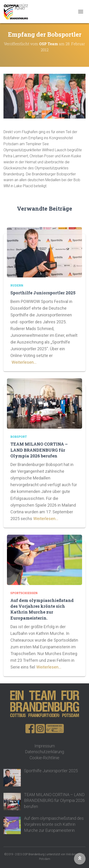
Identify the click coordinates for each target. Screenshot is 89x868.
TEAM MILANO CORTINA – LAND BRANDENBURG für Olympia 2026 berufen (39, 450)
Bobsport (19, 437)
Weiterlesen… (24, 362)
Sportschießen (24, 593)
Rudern (17, 285)
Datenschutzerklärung (44, 752)
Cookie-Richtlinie (44, 758)
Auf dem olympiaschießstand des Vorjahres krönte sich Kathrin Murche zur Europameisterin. (42, 609)
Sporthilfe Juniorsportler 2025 (43, 293)
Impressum (45, 746)
